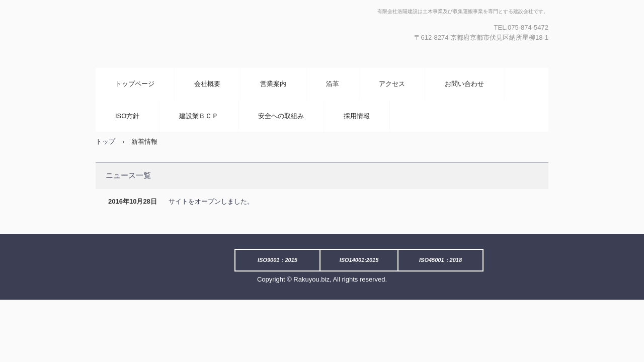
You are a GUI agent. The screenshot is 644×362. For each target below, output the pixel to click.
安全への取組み (281, 116)
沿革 (333, 84)
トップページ (135, 84)
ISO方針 (127, 116)
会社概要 (207, 84)
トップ (105, 142)
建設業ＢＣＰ (199, 116)
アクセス (392, 84)
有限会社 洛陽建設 (204, 34)
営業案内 (273, 84)
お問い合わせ (464, 84)
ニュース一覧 (128, 175)
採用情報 (357, 116)
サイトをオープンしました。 (211, 201)
